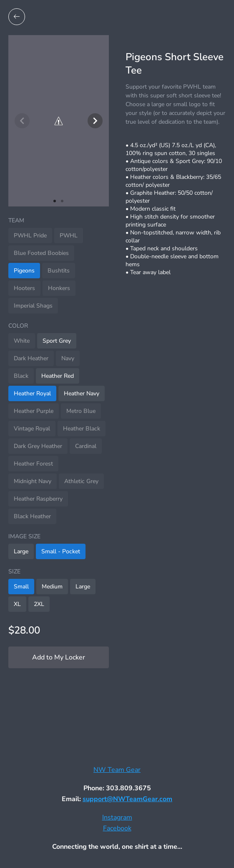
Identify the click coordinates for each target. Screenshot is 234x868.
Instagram (117, 817)
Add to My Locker (59, 657)
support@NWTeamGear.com (127, 799)
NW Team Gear (117, 770)
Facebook (117, 828)
